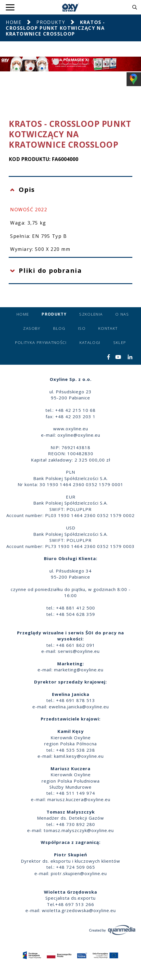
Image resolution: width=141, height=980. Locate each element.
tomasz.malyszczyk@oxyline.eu (79, 830)
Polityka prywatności (41, 342)
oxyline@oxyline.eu (79, 435)
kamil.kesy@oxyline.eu (79, 756)
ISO (82, 328)
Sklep (120, 342)
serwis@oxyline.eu (79, 651)
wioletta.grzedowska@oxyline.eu (79, 910)
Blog (59, 328)
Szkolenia (91, 314)
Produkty (51, 22)
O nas (122, 314)
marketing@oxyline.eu (79, 670)
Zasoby (32, 328)
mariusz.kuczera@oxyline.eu (79, 799)
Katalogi (90, 342)
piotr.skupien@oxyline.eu (79, 873)
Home (14, 22)
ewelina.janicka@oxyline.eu (79, 707)
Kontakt (108, 328)
